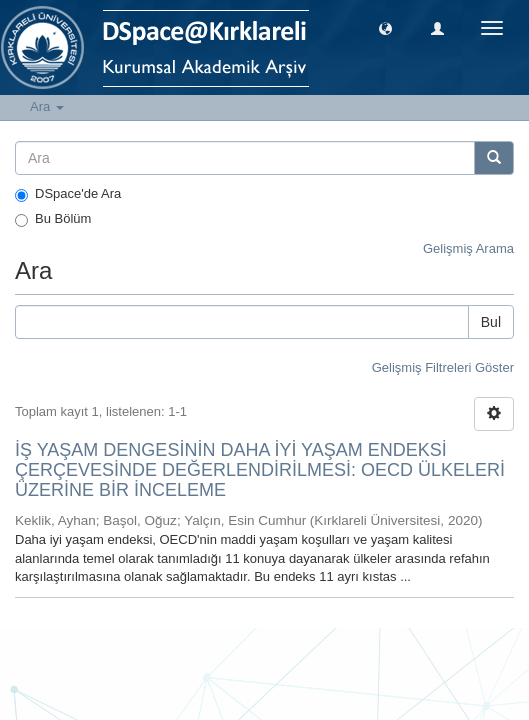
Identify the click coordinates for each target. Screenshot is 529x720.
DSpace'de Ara (68, 194)
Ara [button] (47, 106)
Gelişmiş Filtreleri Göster (443, 367)
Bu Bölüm (53, 219)
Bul (491, 322)
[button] (385, 27)
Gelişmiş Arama (468, 248)
